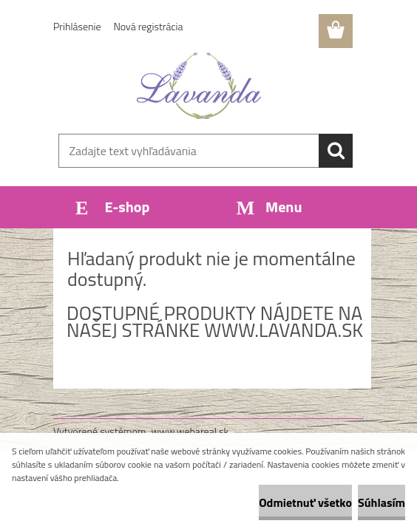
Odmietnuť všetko (305, 502)
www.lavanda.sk (284, 330)
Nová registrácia (149, 26)
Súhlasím (382, 502)
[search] (336, 151)
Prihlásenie (77, 26)
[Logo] (199, 86)
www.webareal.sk (190, 431)
